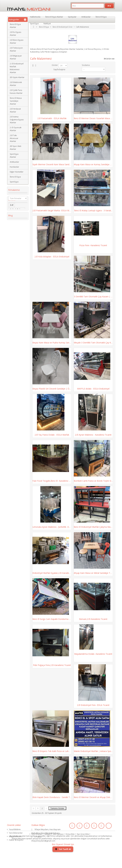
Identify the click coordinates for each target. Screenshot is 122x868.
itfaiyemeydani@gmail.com (43, 841)
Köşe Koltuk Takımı (16, 242)
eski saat (14, 274)
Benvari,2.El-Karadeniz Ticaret (93, 619)
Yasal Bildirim (15, 829)
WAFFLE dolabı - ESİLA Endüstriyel (93, 389)
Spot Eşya (14, 182)
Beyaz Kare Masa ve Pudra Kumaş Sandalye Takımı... (52, 343)
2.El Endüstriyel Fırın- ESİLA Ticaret (93, 705)
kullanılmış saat (18, 278)
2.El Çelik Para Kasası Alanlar (16, 92)
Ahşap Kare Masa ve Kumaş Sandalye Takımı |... (93, 164)
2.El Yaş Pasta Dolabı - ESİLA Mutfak (52, 435)
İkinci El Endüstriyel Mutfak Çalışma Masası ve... (93, 527)
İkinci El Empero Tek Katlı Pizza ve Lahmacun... (52, 751)
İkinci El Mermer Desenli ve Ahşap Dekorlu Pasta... (93, 797)
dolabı (13, 247)
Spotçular (72, 17)
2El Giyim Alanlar (17, 77)
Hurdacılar (14, 167)
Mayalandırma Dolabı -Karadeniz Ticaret (93, 654)
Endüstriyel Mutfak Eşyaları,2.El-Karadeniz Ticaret (52, 573)
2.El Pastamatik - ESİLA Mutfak (52, 118)
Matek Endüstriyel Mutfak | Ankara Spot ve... (93, 751)
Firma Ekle (70, 848)
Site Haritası (58, 848)
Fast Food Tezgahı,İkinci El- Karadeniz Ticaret (52, 481)
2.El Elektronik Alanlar (16, 84)
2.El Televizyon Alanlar (16, 49)
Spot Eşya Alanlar (14, 155)
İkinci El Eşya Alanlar (15, 26)
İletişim (47, 848)
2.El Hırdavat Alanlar (15, 110)
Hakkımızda (35, 17)
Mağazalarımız (15, 836)
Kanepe (14, 259)
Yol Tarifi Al (63, 864)
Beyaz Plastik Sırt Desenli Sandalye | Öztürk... (52, 389)
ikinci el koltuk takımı (17, 291)
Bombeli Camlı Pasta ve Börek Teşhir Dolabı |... (93, 481)
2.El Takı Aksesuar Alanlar (14, 138)
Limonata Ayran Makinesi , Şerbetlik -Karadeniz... (52, 527)
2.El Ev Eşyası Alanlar (15, 34)
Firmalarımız (14, 190)
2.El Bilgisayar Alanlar (16, 57)
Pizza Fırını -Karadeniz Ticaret (93, 245)
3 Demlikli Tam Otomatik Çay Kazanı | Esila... (93, 297)
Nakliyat (47, 23)
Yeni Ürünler (37, 848)
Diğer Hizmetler (17, 172)
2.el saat (14, 270)
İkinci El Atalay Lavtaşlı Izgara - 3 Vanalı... (93, 210)
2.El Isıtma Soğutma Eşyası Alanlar (17, 120)
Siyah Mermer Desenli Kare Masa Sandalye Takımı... (52, 164)
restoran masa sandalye (17, 253)
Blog (10, 300)
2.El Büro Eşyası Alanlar (17, 41)
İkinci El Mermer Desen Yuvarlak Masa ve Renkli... (93, 118)
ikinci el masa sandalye (16, 224)
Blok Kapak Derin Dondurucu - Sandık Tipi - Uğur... (52, 797)
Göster (55, 65)
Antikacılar (14, 162)
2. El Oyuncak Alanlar (16, 129)
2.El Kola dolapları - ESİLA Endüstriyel (52, 257)
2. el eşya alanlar (14, 231)
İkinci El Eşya (15, 177)
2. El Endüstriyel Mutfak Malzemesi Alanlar (17, 68)
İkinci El (14, 236)
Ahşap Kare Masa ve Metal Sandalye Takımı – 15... (93, 573)
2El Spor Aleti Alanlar (15, 148)
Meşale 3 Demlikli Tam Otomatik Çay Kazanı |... (93, 343)
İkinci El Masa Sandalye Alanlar (16, 101)
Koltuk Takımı (17, 219)
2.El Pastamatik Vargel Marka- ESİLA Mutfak (52, 210)
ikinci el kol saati (15, 284)
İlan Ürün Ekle (83, 848)
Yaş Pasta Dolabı (15, 264)
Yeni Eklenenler (16, 833)
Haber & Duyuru (16, 840)
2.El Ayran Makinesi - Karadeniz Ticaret (93, 435)
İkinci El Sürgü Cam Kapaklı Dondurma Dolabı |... (52, 619)
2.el (12, 214)
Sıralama (86, 65)
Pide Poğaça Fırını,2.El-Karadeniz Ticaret (52, 665)
